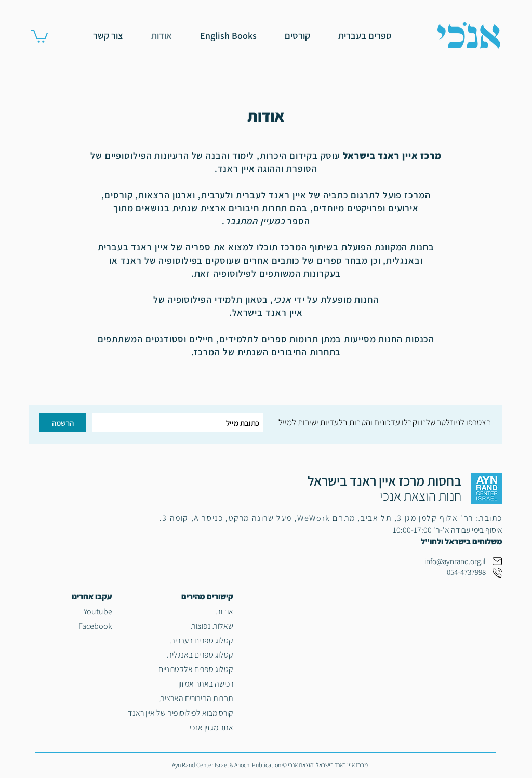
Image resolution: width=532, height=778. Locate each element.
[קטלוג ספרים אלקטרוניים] (180, 669)
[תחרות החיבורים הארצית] (180, 699)
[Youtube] (71, 612)
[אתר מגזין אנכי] (180, 728)
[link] (39, 36)
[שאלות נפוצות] (180, 626)
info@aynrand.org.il (455, 561)
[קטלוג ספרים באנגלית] (180, 655)
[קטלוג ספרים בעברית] (180, 641)
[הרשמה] (63, 423)
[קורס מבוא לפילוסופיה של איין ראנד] (180, 713)
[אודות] (180, 612)
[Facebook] (71, 626)
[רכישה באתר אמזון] (180, 684)
